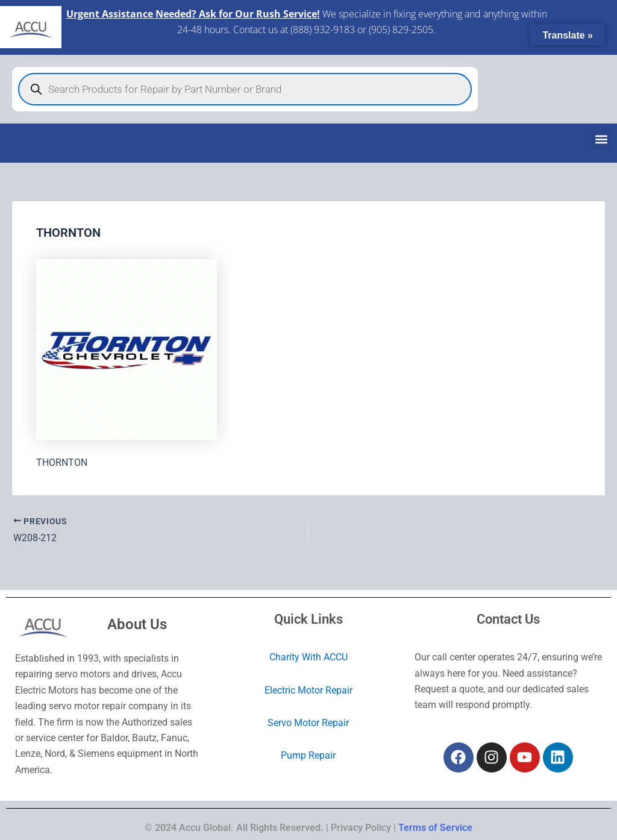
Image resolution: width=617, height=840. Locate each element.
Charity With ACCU (308, 657)
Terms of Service (435, 828)
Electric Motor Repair (308, 690)
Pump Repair (308, 755)
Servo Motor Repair (308, 723)
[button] (601, 139)
